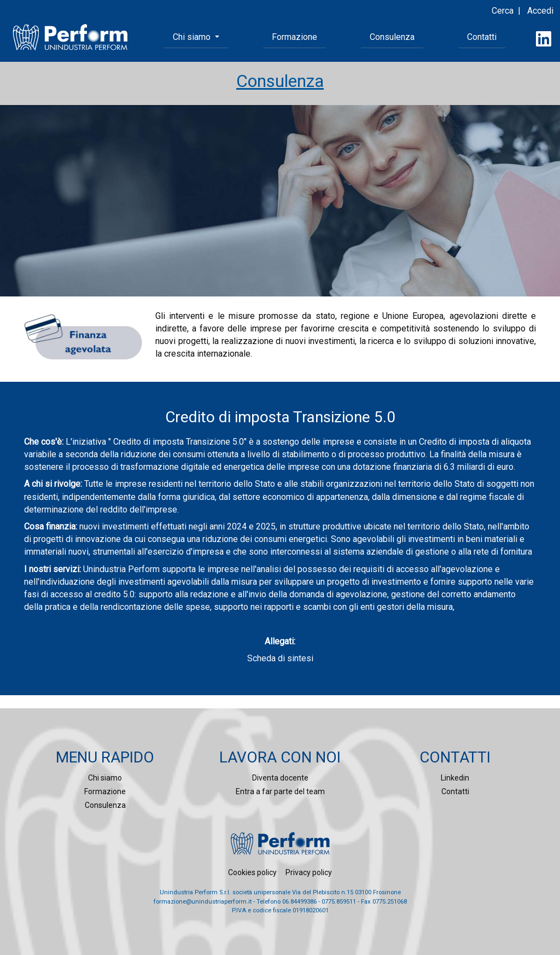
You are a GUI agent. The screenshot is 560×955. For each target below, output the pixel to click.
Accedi (540, 11)
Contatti (482, 37)
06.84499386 (299, 902)
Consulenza (392, 37)
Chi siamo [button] (193, 37)
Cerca (503, 11)
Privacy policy (309, 872)
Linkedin (455, 778)
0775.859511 (339, 902)
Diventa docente (280, 778)
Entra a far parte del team (280, 791)
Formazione (294, 37)
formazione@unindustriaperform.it (203, 902)
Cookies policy (252, 872)
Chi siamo (105, 778)
